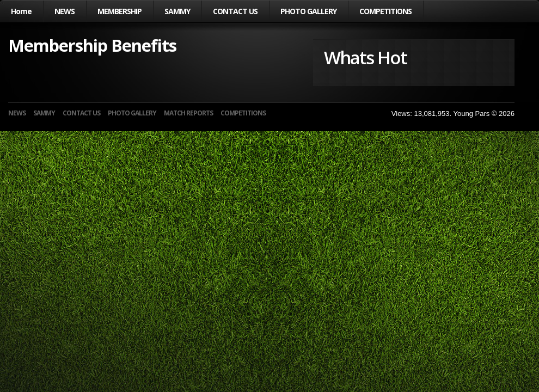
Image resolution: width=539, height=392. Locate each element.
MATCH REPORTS (188, 113)
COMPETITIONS (385, 11)
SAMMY (177, 11)
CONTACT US (235, 11)
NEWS (65, 11)
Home (21, 11)
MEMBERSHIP (120, 11)
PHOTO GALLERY (308, 11)
